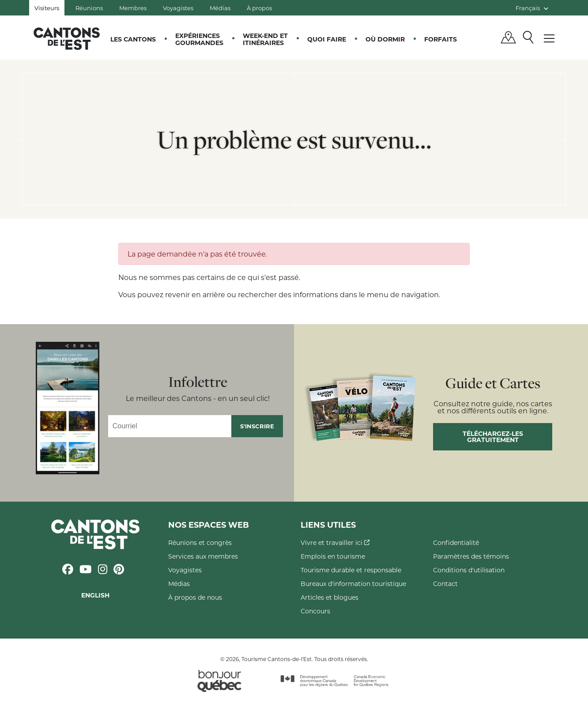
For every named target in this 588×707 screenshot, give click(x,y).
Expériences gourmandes (199, 39)
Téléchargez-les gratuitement (493, 437)
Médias (220, 8)
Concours (315, 611)
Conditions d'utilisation (469, 570)
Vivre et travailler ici (335, 543)
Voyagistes (178, 8)
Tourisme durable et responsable (351, 570)
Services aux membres (203, 556)
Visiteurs (47, 8)
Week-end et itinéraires (265, 39)
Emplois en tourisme (333, 556)
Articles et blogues (330, 597)
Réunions (89, 8)
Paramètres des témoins (471, 556)
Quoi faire (327, 39)
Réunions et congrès (200, 543)
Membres (133, 8)
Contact (445, 584)
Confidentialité (456, 543)
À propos (259, 8)
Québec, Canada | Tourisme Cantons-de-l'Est (67, 38)
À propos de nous (195, 597)
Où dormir (385, 39)
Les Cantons (133, 39)
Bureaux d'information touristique (353, 584)
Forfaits (441, 39)
